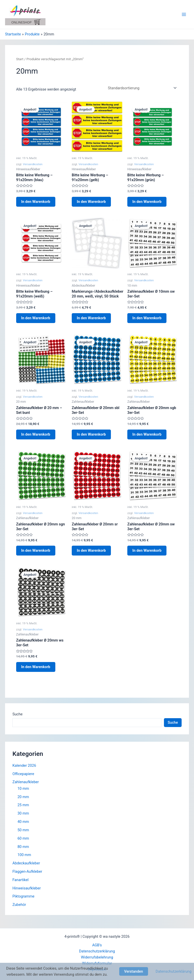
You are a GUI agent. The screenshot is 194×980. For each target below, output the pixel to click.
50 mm (23, 830)
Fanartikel (20, 880)
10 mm (23, 789)
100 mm (24, 855)
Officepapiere (23, 774)
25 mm (23, 805)
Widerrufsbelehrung (97, 957)
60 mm (23, 838)
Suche (17, 714)
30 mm (23, 813)
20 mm (23, 797)
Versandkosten (33, 164)
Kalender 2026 (24, 765)
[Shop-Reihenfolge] (141, 88)
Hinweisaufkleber (27, 888)
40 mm (23, 822)
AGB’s (97, 945)
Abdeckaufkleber (26, 863)
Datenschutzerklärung (97, 951)
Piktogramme (23, 896)
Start (20, 59)
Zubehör (19, 905)
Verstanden (134, 971)
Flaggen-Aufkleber (27, 871)
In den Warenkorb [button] (36, 202)
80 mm (23, 847)
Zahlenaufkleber (26, 782)
